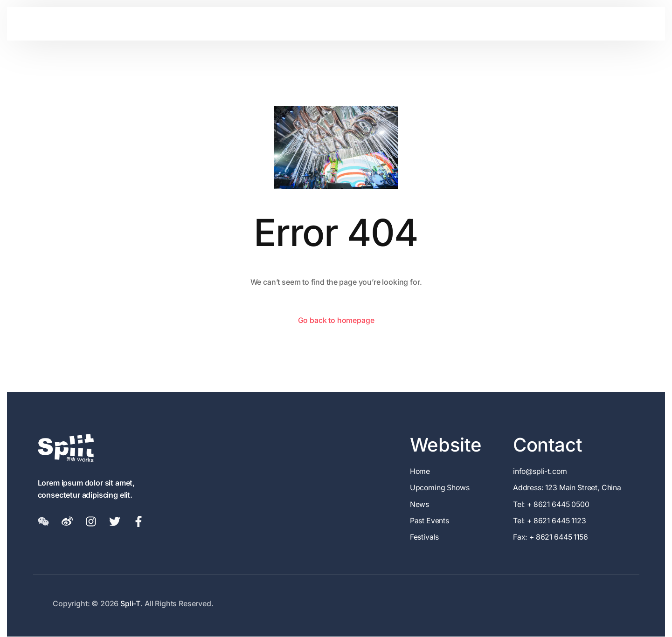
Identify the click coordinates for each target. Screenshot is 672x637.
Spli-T (130, 604)
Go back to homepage (336, 320)
